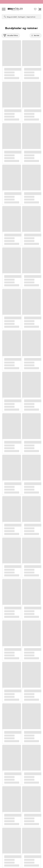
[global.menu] (4, 9)
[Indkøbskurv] (40, 9)
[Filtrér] (11, 35)
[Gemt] (35, 9)
